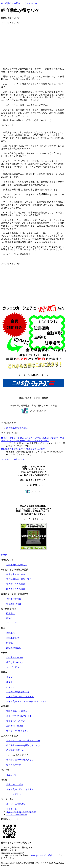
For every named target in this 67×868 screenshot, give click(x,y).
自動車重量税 (13, 638)
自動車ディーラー (15, 657)
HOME (4, 555)
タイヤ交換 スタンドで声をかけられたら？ (26, 701)
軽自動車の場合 (14, 604)
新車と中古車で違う (16, 574)
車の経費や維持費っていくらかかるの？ (20, 3)
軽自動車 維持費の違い (17, 428)
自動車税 (10, 633)
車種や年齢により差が (17, 711)
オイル (9, 682)
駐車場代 (10, 614)
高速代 (9, 618)
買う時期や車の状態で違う (19, 579)
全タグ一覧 (12, 809)
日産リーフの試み (15, 784)
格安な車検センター (16, 662)
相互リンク (12, 775)
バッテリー (12, 687)
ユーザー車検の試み (16, 804)
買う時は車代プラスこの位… (20, 760)
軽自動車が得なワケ (16, 750)
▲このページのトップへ (13, 459)
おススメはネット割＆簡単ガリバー (23, 741)
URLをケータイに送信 (42, 855)
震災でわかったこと (16, 721)
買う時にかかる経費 (16, 584)
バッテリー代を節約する (18, 692)
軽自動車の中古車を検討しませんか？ (24, 745)
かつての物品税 (14, 648)
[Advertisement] (34, 45)
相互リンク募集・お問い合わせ (21, 812)
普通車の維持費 (14, 599)
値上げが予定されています (19, 716)
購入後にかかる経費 (16, 589)
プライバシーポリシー (17, 814)
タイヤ (9, 677)
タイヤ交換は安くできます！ (20, 697)
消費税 (9, 643)
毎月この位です (14, 765)
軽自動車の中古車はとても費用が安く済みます (23, 449)
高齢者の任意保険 (15, 726)
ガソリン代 (12, 623)
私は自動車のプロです (17, 565)
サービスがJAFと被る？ (18, 731)
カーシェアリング (15, 794)
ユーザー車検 (13, 667)
